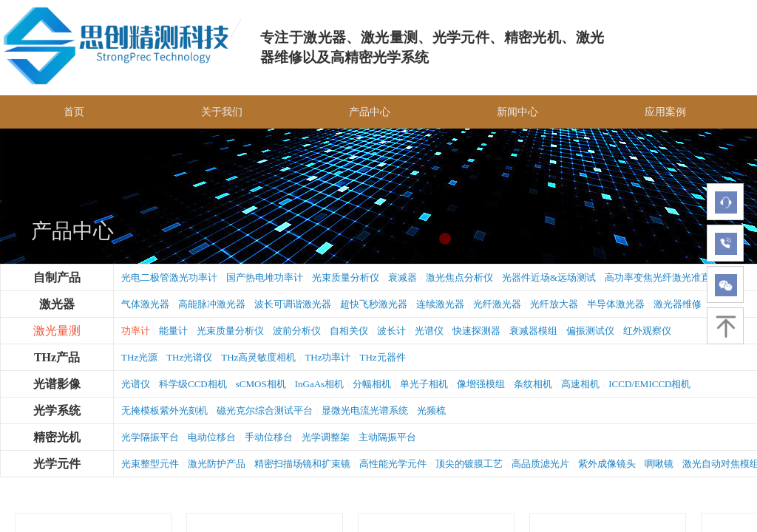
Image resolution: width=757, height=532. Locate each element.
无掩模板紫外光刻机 (164, 410)
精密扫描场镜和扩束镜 (302, 464)
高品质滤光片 (540, 464)
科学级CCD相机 (193, 384)
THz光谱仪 (189, 357)
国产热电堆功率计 (265, 277)
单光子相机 (424, 384)
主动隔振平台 (387, 437)
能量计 (173, 331)
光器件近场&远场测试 (549, 277)
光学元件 (57, 464)
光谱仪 (429, 331)
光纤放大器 (554, 304)
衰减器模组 (533, 331)
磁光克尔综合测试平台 (265, 410)
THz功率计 (327, 357)
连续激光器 (440, 304)
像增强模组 (481, 384)
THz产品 (57, 357)
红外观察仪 (647, 331)
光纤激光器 (497, 304)
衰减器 (403, 277)
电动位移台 (212, 437)
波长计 (391, 331)
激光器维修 (678, 304)
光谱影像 (57, 384)
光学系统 (57, 410)
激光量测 (57, 331)
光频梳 (431, 410)
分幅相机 (372, 384)
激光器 (57, 304)
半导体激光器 (616, 304)
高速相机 (580, 384)
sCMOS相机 (261, 384)
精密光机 (57, 437)
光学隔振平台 (150, 437)
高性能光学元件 (393, 464)
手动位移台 (269, 437)
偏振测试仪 (590, 331)
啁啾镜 (659, 464)
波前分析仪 (297, 331)
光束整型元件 (150, 464)
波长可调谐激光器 (293, 304)
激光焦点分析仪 (459, 277)
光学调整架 (326, 437)
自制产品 (57, 277)
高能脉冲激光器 (212, 304)
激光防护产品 (217, 464)
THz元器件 (383, 357)
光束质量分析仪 (346, 277)
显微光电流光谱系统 (365, 410)
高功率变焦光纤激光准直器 (662, 277)
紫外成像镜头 (607, 464)
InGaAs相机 (319, 384)
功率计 (136, 331)
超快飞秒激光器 (374, 304)
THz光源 (139, 357)
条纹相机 (533, 384)
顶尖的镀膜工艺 (469, 464)
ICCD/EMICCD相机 (649, 384)
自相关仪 (349, 331)
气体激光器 (145, 304)
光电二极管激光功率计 (169, 277)
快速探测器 (476, 331)
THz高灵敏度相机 (258, 357)
